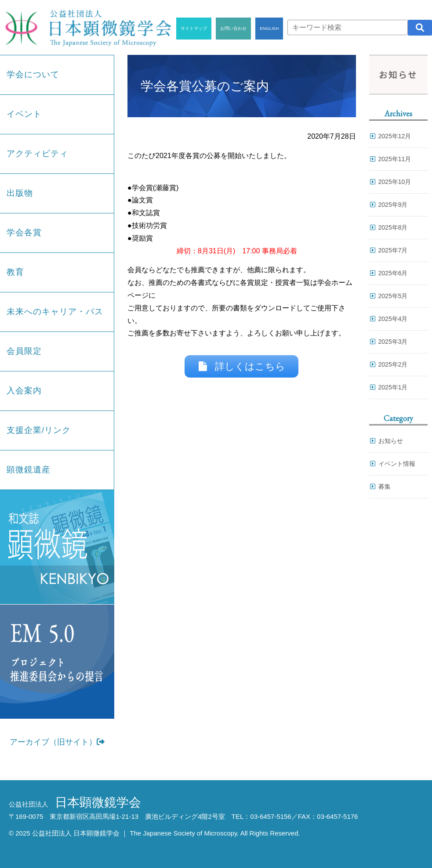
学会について (33, 74)
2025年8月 (393, 227)
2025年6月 (393, 273)
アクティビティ (37, 153)
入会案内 (24, 391)
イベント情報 (397, 464)
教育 (15, 272)
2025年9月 (393, 205)
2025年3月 (393, 342)
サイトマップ (194, 28)
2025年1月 (393, 387)
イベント (24, 114)
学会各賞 (24, 232)
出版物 (20, 193)
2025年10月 (395, 182)
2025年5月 (393, 296)
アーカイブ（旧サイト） (57, 742)
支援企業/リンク (39, 430)
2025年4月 (393, 319)
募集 (385, 486)
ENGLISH (269, 28)
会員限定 (24, 351)
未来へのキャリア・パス (55, 312)
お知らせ (391, 441)
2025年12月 (395, 136)
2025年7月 (393, 250)
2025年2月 (393, 364)
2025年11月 (395, 159)
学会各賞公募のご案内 (205, 86)
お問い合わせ (233, 28)
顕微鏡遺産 (29, 470)
